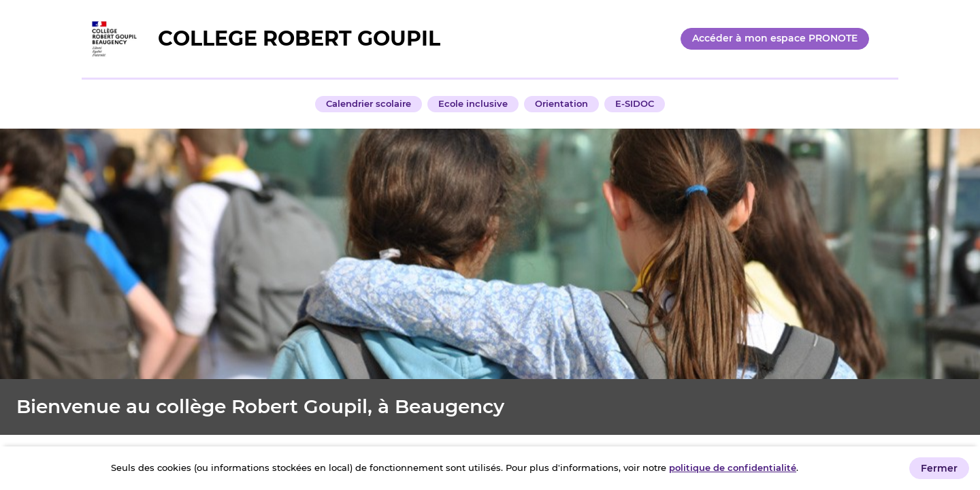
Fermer (939, 468)
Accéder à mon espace (775, 38)
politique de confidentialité (733, 468)
